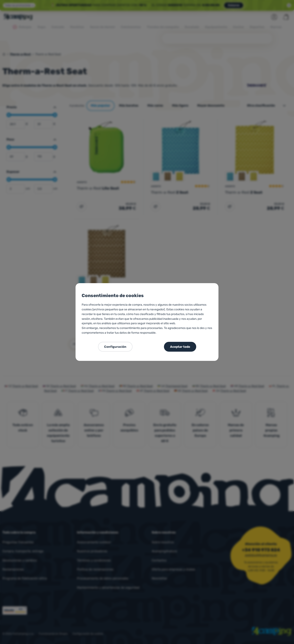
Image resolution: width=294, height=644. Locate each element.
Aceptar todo (180, 347)
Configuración (115, 347)
